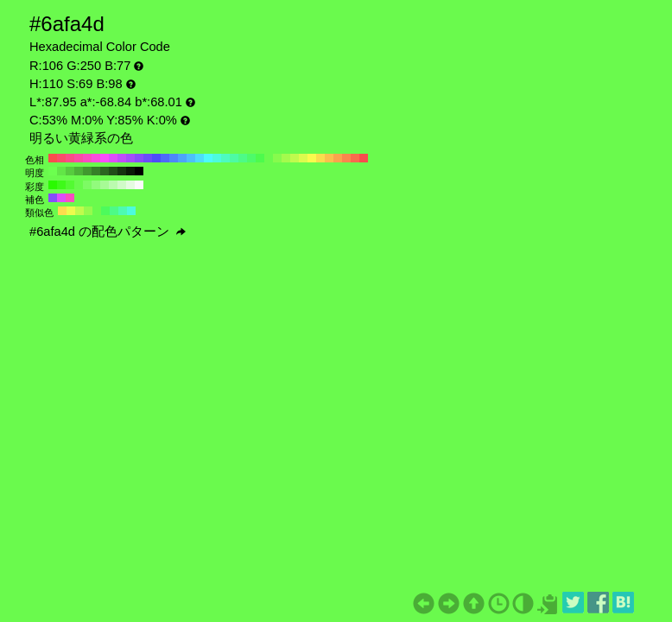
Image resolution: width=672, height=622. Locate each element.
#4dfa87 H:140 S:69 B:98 (243, 158)
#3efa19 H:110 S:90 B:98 (61, 185)
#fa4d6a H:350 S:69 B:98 (61, 158)
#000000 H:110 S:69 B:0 (139, 171)
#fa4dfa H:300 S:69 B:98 (105, 158)
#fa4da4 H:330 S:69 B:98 (79, 158)
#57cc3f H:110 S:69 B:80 (70, 171)
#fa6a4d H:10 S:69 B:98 (355, 158)
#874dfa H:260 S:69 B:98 (139, 158)
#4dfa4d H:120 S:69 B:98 (260, 158)
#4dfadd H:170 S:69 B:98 (217, 158)
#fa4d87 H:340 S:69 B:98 (70, 158)
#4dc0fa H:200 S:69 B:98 (191, 158)
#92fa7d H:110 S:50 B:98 (96, 185)
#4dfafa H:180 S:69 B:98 (208, 158)
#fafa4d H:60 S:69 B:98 (312, 158)
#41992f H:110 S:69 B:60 (87, 171)
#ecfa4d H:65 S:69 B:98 (71, 211)
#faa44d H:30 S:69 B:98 (338, 158)
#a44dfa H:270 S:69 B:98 (130, 158)
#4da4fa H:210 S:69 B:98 (182, 158)
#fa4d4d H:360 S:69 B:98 (53, 158)
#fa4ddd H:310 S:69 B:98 (96, 158)
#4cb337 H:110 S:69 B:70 (79, 171)
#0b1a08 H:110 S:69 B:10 (130, 171)
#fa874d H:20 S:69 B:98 (346, 158)
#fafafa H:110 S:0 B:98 (139, 185)
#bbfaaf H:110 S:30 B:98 (113, 185)
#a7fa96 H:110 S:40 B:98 (105, 185)
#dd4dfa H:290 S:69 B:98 (113, 158)
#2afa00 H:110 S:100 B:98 (53, 185)
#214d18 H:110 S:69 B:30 (113, 171)
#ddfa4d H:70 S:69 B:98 (303, 158)
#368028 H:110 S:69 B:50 (96, 171)
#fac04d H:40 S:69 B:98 (329, 158)
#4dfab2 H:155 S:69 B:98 (123, 211)
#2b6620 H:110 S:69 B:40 (105, 171)
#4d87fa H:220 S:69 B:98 (174, 158)
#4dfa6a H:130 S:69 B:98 (251, 158)
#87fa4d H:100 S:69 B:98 (277, 158)
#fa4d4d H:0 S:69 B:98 (364, 158)
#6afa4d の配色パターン (108, 232)
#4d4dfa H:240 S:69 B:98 (156, 158)
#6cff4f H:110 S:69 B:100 (53, 171)
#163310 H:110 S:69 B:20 (122, 171)
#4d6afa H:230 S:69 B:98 (165, 158)
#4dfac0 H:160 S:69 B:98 (225, 158)
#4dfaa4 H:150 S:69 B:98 (234, 158)
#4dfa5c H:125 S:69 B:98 (105, 211)
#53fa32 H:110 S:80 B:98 (70, 185)
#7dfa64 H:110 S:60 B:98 (87, 185)
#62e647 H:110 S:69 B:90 (61, 171)
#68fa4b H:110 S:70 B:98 (79, 185)
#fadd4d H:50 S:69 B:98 (320, 158)
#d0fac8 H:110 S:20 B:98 (122, 185)
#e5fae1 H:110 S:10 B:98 (130, 185)
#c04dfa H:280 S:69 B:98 (122, 158)
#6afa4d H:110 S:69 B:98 (269, 158)
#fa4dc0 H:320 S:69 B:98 (87, 158)
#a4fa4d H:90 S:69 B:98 (286, 158)
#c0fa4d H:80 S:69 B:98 (295, 158)
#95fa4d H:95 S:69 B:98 (88, 211)
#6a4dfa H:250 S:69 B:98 (148, 158)
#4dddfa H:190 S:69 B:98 (200, 158)
